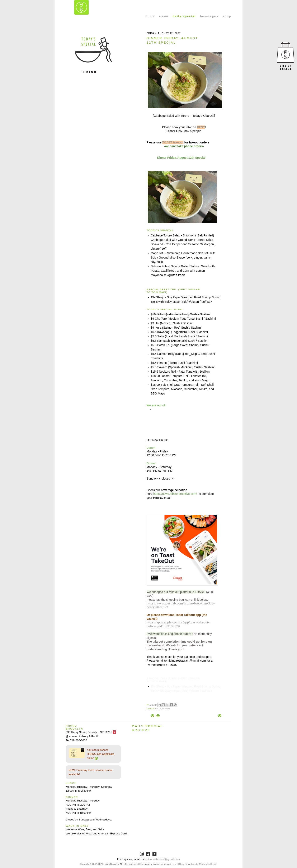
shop (227, 16)
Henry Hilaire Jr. (180, 864)
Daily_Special (163, 709)
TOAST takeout (173, 142)
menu (164, 16)
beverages (209, 16)
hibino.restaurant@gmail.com (162, 859)
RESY (201, 127)
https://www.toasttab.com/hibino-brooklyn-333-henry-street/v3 (181, 605)
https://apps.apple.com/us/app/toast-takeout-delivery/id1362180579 (178, 624)
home (150, 16)
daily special (184, 16)
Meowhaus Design (208, 864)
